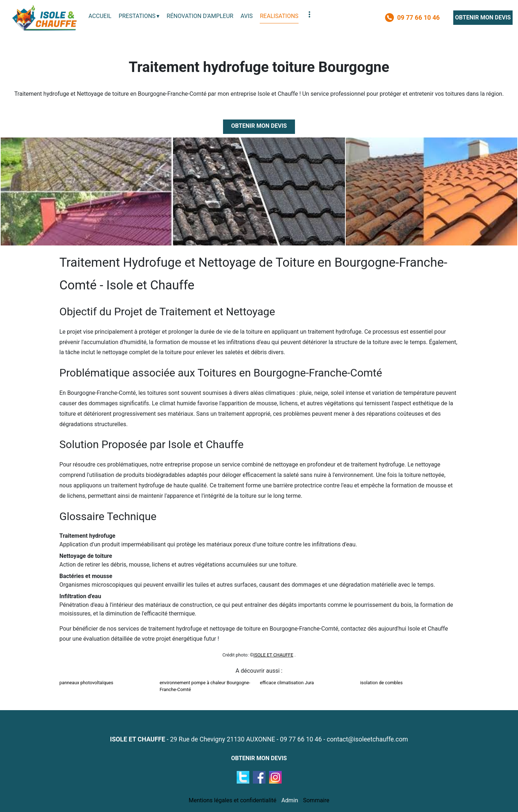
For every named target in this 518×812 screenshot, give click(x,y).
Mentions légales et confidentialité (232, 800)
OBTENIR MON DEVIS (483, 17)
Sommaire (316, 800)
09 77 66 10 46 (301, 739)
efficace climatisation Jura (287, 683)
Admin (290, 800)
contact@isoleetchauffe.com (367, 739)
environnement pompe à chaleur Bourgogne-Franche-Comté (205, 686)
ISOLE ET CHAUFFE (273, 655)
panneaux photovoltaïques (86, 683)
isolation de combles (381, 683)
